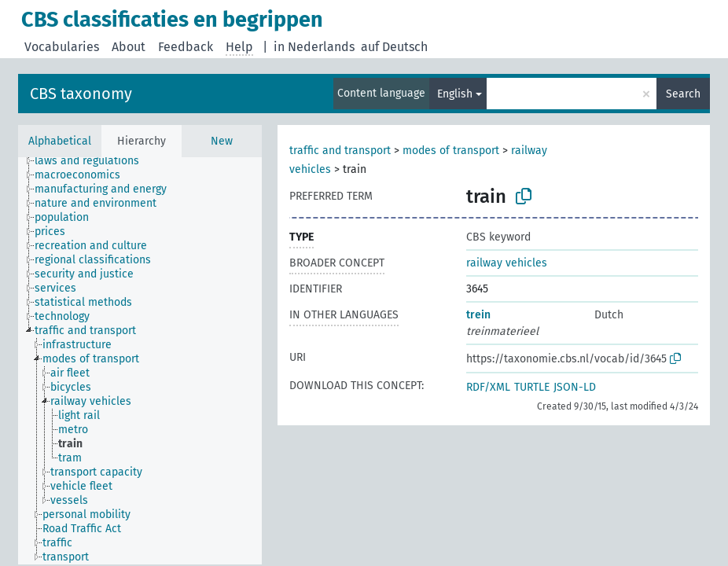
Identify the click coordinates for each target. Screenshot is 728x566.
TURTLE (532, 387)
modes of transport (451, 151)
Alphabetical (60, 141)
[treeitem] (94, 161)
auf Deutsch (394, 47)
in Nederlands (314, 47)
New (222, 141)
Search (683, 94)
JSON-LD (575, 387)
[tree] (140, 361)
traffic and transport (340, 151)
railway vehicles (507, 263)
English (455, 94)
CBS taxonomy (81, 94)
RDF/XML (488, 387)
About (129, 47)
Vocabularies (62, 47)
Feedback (186, 47)
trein (478, 315)
